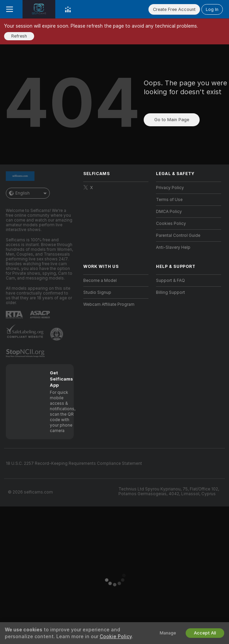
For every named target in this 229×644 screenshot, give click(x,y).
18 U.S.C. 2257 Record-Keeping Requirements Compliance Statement (74, 463)
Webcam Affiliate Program (109, 304)
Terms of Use (169, 200)
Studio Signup (97, 292)
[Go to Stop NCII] (26, 353)
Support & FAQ (170, 281)
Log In (212, 9)
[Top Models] (68, 9)
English (28, 193)
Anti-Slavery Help (173, 247)
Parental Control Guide (178, 235)
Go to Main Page (172, 120)
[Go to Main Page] (39, 9)
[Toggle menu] (10, 9)
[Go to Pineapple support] (57, 334)
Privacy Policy (170, 188)
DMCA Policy (169, 212)
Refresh (19, 36)
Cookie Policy (116, 636)
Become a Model (100, 281)
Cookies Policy (171, 224)
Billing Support (170, 292)
